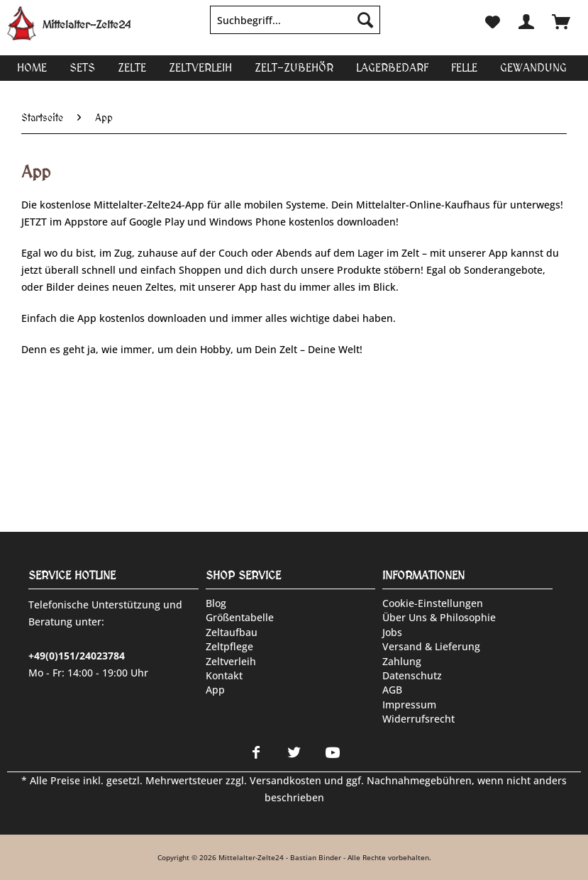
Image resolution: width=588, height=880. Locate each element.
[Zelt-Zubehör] (294, 68)
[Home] (32, 68)
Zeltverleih (231, 661)
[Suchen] (365, 20)
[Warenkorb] (561, 20)
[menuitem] (295, 27)
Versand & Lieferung (431, 646)
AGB (392, 690)
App (215, 690)
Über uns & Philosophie (439, 617)
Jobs (392, 632)
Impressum (409, 704)
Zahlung (402, 661)
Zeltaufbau (232, 632)
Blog (216, 603)
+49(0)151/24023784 (77, 656)
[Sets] (82, 68)
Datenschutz (412, 675)
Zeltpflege (229, 646)
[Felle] (464, 68)
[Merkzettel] (492, 20)
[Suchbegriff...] (295, 20)
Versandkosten (285, 780)
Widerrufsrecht (418, 719)
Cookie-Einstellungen (433, 603)
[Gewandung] (533, 68)
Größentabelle (240, 617)
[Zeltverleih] (200, 68)
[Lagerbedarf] (392, 68)
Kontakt (224, 675)
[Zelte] (132, 68)
